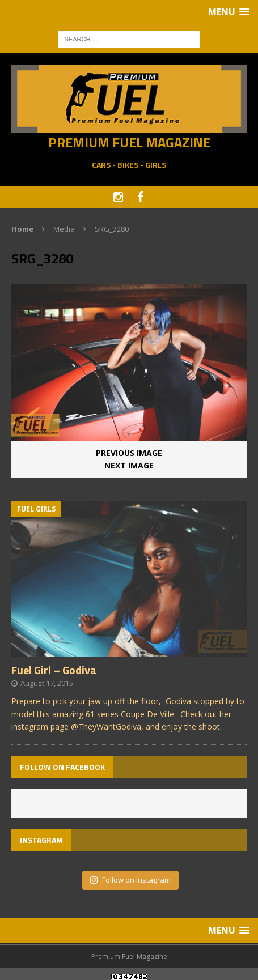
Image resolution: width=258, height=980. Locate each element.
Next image (129, 465)
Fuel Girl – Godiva (54, 670)
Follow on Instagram (130, 880)
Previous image (129, 453)
